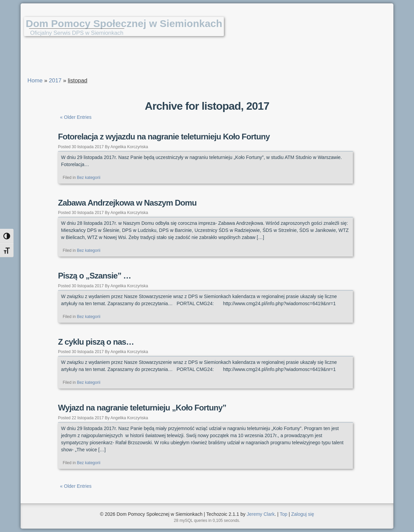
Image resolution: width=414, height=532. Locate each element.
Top (283, 514)
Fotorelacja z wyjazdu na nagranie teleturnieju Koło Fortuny (164, 137)
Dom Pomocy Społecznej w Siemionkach (124, 23)
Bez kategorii (89, 178)
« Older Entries (76, 117)
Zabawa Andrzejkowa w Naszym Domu (127, 203)
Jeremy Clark (261, 514)
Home (35, 81)
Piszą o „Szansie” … (95, 276)
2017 (55, 81)
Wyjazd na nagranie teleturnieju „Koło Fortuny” (142, 408)
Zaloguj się (303, 514)
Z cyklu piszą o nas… (96, 342)
